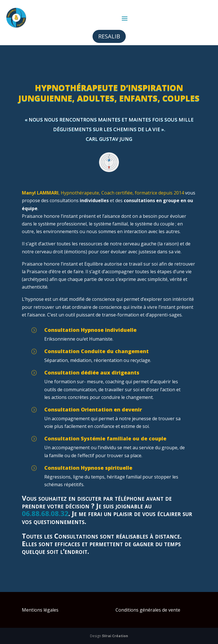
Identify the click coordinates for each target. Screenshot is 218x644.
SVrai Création (115, 636)
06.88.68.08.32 (45, 513)
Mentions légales (40, 610)
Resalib (109, 36)
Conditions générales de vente (148, 610)
